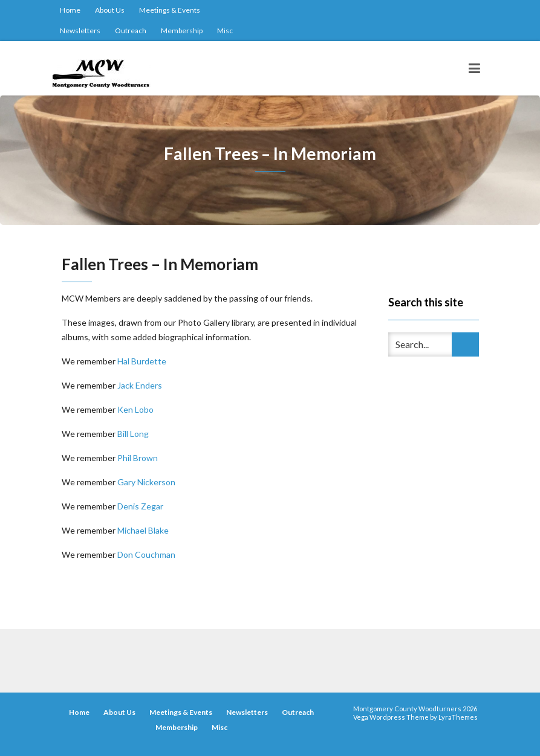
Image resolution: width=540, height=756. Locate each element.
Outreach (131, 31)
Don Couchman (146, 554)
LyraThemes (458, 717)
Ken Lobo (135, 409)
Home (70, 10)
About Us (110, 10)
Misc (225, 31)
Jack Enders (140, 385)
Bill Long (133, 434)
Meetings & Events (170, 10)
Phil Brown (138, 458)
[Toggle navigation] (474, 68)
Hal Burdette (142, 361)
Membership (182, 31)
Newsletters (80, 31)
